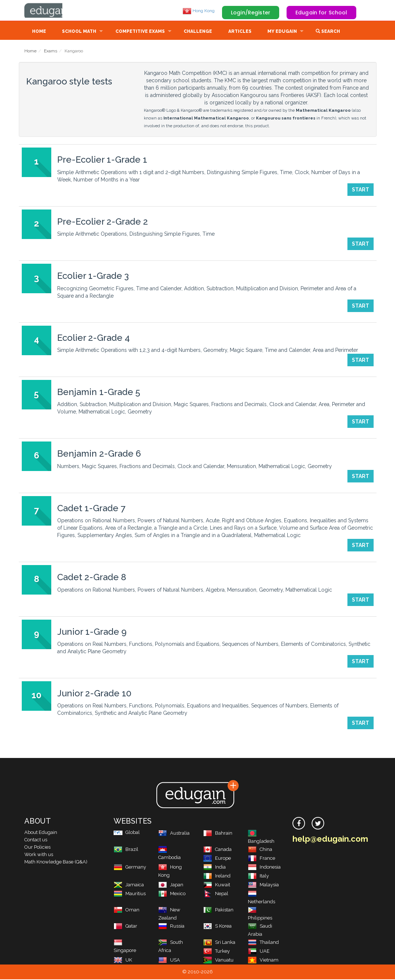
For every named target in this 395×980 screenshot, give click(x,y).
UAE (259, 952)
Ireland (217, 877)
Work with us (39, 855)
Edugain (52, 11)
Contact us (36, 840)
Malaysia (263, 885)
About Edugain (41, 833)
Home (39, 32)
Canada (217, 850)
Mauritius (130, 894)
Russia (171, 927)
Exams (51, 52)
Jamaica (129, 885)
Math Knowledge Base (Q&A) (56, 863)
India (214, 868)
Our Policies (37, 848)
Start (361, 190)
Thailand (263, 943)
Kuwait (217, 885)
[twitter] (318, 824)
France (261, 859)
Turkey (216, 952)
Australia (174, 834)
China (260, 850)
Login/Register (251, 13)
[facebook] (299, 824)
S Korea (217, 927)
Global (127, 833)
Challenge (198, 32)
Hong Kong (199, 11)
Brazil (126, 850)
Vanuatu (218, 961)
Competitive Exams (140, 32)
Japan (171, 885)
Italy (258, 877)
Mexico (172, 894)
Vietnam (263, 961)
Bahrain (218, 834)
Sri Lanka (219, 943)
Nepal (216, 894)
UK (123, 961)
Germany (130, 868)
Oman (127, 910)
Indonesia (264, 868)
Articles (240, 32)
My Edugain (282, 32)
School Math (79, 32)
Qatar (125, 927)
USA (169, 961)
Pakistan (218, 910)
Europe (217, 859)
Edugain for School (321, 13)
